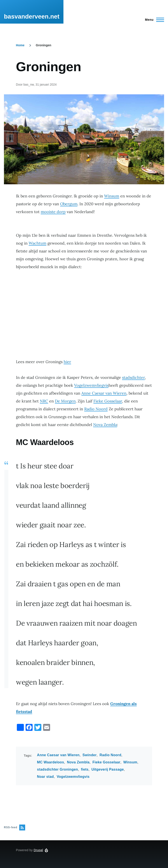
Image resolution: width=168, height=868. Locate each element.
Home (20, 45)
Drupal (38, 850)
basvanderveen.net (32, 16)
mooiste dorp (53, 212)
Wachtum (38, 243)
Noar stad (45, 777)
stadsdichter (133, 377)
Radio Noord (96, 409)
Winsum (112, 196)
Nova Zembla (105, 425)
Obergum (69, 204)
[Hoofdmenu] (153, 20)
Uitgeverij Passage (108, 769)
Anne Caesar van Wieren (104, 393)
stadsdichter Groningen (58, 769)
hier (67, 362)
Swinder (89, 755)
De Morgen (65, 401)
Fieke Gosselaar (108, 401)
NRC (44, 401)
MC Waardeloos (51, 762)
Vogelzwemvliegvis (91, 385)
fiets (85, 769)
